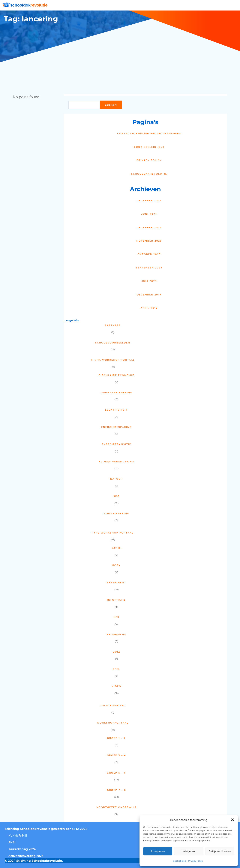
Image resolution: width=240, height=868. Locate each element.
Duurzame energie (117, 392)
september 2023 (149, 268)
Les (116, 617)
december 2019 (149, 295)
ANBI (12, 842)
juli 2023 (149, 281)
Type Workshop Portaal (113, 533)
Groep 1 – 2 (116, 738)
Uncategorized (113, 705)
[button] (232, 820)
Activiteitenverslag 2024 (26, 856)
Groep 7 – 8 (117, 790)
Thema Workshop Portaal (113, 360)
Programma (116, 634)
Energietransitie (117, 444)
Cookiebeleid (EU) (149, 147)
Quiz (117, 652)
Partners (113, 325)
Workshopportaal (113, 723)
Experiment (117, 582)
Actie (116, 548)
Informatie (117, 600)
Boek (116, 565)
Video (117, 686)
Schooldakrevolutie (149, 174)
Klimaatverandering (117, 461)
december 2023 (149, 227)
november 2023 (149, 241)
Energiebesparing (116, 427)
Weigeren (189, 851)
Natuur (117, 479)
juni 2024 (149, 214)
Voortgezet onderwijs (117, 807)
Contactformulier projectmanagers (149, 133)
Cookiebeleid (180, 861)
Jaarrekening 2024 (22, 849)
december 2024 (149, 200)
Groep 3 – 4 (116, 755)
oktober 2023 (149, 254)
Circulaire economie (116, 375)
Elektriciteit (116, 410)
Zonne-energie (117, 513)
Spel (116, 669)
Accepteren (158, 851)
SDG (117, 496)
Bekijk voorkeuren (220, 851)
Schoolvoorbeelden (113, 343)
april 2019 (149, 308)
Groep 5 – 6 (116, 773)
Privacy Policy (195, 861)
